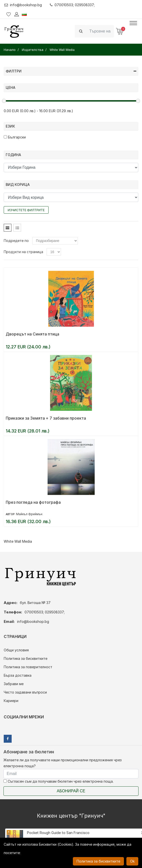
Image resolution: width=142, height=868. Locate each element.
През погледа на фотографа (33, 502)
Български (15, 137)
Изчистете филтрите (26, 210)
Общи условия (16, 650)
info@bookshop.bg (23, 5)
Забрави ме (14, 684)
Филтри (71, 71)
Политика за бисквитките (26, 658)
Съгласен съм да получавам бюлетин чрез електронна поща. (58, 781)
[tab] (8, 228)
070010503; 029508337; (72, 5)
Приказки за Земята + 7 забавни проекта (46, 418)
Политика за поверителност (28, 667)
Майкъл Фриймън (29, 514)
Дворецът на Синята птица (32, 334)
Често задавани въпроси (25, 692)
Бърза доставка (18, 675)
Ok (132, 861)
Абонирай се (71, 791)
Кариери (11, 701)
